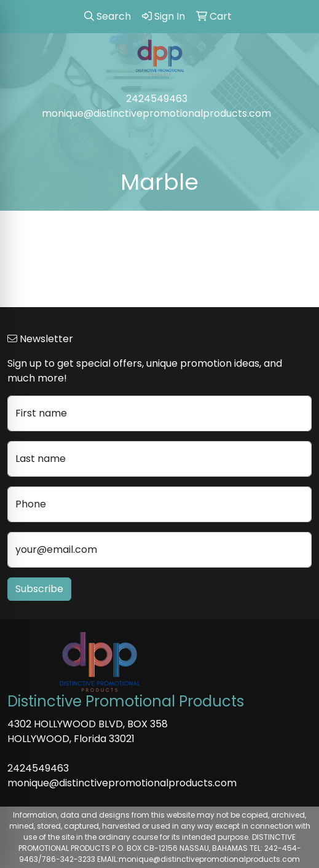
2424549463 (157, 99)
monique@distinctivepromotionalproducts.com (156, 113)
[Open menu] (294, 139)
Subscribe (39, 589)
